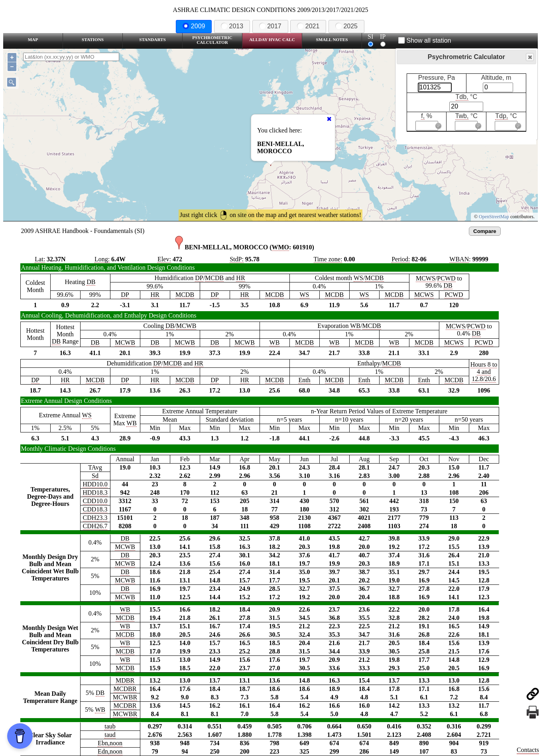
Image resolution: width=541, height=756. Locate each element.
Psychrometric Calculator (212, 40)
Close (529, 57)
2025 (346, 26)
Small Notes (332, 39)
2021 (308, 26)
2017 (270, 26)
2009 (194, 26)
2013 (232, 26)
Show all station (425, 40)
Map (33, 39)
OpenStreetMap (494, 217)
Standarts (152, 39)
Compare (485, 231)
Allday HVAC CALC (272, 39)
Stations (93, 39)
